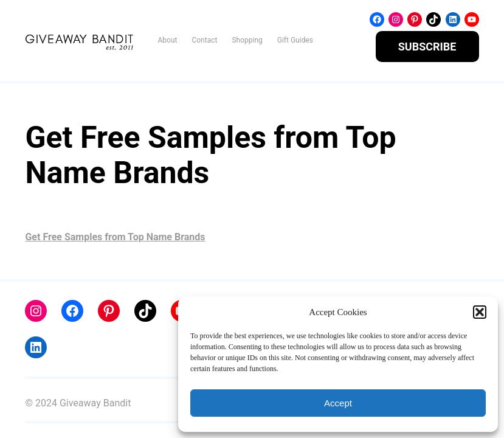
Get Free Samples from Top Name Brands (115, 237)
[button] (480, 312)
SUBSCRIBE (427, 47)
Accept (338, 403)
